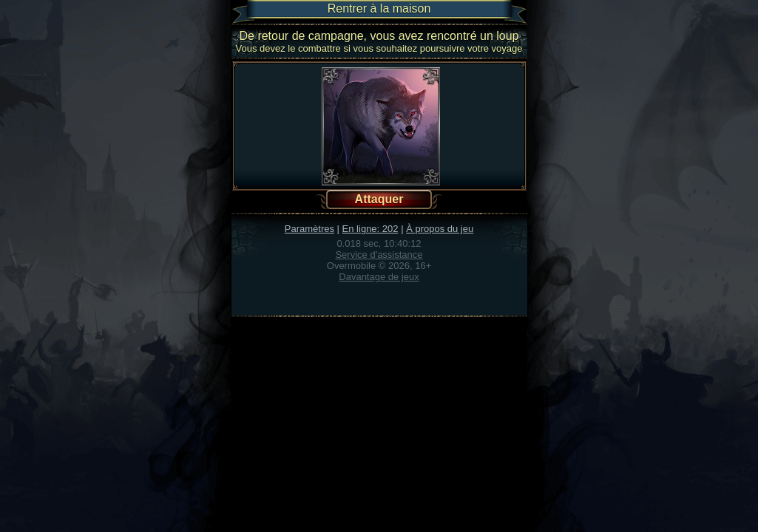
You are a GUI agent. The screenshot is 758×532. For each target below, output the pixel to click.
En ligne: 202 (370, 229)
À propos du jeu (440, 229)
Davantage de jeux (379, 277)
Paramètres (309, 229)
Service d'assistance (379, 255)
